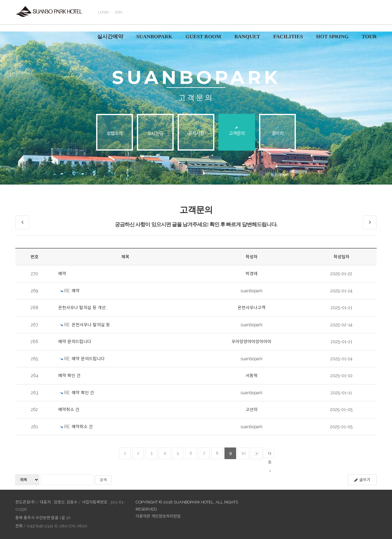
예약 (62, 274)
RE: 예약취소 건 (79, 427)
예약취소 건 (69, 410)
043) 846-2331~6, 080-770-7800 (57, 526)
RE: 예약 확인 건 (79, 393)
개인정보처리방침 (166, 516)
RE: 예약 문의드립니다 (85, 359)
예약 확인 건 (69, 376)
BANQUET (247, 37)
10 (244, 453)
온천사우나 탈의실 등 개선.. (83, 308)
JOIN (118, 12)
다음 (270, 455)
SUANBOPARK (154, 37)
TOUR (369, 37)
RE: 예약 (72, 291)
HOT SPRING (332, 37)
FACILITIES (288, 37)
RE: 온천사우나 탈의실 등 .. (89, 325)
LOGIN (103, 12)
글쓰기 (362, 480)
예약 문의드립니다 (75, 342)
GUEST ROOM (203, 37)
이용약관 (143, 516)
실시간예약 (110, 37)
